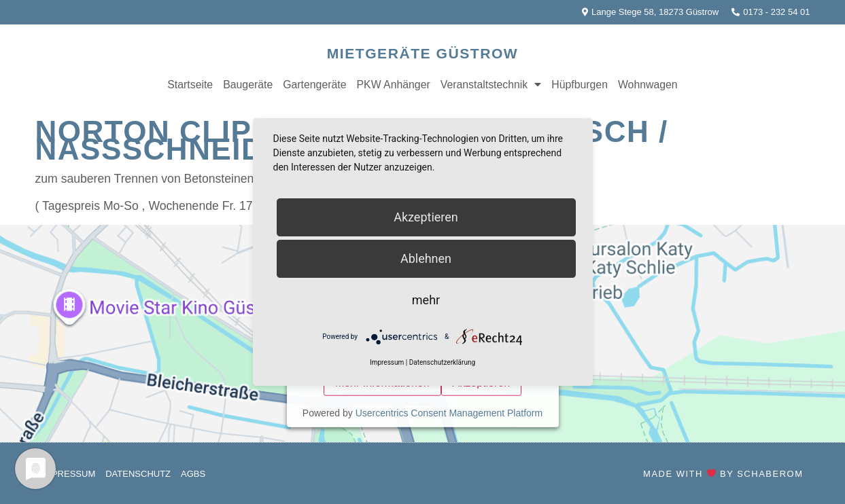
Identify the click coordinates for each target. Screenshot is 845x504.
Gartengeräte (314, 85)
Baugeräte (248, 85)
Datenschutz (138, 474)
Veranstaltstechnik (491, 85)
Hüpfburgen (580, 85)
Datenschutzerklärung (442, 363)
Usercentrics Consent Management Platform (449, 412)
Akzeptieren (426, 217)
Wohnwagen (648, 85)
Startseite (190, 85)
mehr (426, 300)
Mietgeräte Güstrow (422, 53)
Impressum (69, 474)
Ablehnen (426, 258)
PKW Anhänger (394, 85)
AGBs (193, 474)
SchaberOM (770, 474)
